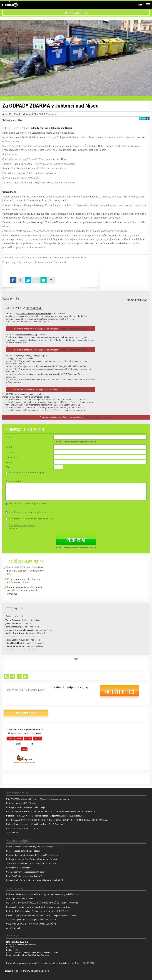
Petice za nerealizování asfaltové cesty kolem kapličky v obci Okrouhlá (24, 590)
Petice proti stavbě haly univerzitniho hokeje (26, 807)
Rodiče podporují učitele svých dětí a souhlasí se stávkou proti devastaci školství (41, 915)
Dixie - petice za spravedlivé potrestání (23, 851)
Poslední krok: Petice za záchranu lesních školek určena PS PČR (35, 880)
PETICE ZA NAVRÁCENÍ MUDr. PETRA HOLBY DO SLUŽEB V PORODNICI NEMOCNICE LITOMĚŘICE (51, 811)
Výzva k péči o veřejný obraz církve (21, 898)
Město (9, 462)
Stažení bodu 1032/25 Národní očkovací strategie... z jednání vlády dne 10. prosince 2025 (45, 816)
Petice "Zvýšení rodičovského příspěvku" (24, 876)
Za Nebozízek (12, 832)
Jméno (9, 447)
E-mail (9, 437)
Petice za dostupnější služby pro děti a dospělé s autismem (32, 855)
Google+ (19, 676)
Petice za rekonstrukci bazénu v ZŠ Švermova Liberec (24, 580)
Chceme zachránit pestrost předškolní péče (25, 872)
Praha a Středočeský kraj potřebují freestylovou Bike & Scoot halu (35, 824)
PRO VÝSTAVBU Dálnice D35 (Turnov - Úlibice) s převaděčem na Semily (38, 799)
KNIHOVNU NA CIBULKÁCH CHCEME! (23, 828)
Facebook (148, 119)
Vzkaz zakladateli (14, 481)
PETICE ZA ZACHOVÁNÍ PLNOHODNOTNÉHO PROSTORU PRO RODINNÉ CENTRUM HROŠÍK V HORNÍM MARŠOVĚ (57, 820)
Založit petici (120, 692)
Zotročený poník (13, 928)
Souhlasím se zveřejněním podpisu (27, 472)
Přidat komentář (137, 300)
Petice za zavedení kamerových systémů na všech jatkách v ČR (34, 847)
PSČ (8, 467)
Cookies (45, 971)
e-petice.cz (10, 5)
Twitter (144, 119)
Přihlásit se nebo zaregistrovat (99, 417)
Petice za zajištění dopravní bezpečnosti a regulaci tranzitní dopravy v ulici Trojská (42, 894)
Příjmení (10, 452)
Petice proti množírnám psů (18, 868)
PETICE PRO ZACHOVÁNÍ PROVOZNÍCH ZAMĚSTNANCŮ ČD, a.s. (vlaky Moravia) (42, 903)
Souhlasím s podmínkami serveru (22, 527)
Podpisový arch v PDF (15, 616)
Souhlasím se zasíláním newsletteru (27, 512)
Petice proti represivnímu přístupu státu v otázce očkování (31, 859)
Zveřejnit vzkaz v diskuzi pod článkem (28, 503)
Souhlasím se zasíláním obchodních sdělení (31, 519)
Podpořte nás (26, 714)
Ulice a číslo (12, 457)
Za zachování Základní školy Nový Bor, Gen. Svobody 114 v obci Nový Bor (25, 571)
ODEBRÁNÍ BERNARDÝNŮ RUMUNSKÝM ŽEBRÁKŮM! (31, 924)
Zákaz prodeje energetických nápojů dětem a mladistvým (31, 919)
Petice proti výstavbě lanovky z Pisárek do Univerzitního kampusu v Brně (38, 907)
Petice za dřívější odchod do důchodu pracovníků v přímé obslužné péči (37, 911)
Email (140, 119)
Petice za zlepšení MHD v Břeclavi (21, 803)
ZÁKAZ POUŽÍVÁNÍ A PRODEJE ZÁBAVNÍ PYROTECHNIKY (32, 863)
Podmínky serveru (29, 971)
